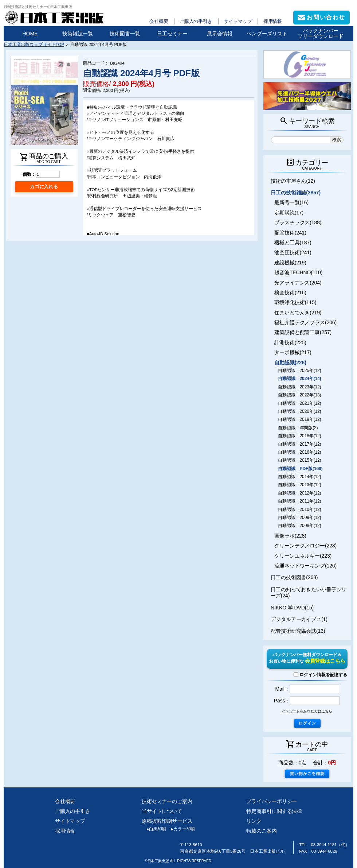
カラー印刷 (181, 829)
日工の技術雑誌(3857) (296, 193)
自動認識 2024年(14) (299, 379)
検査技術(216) (290, 292)
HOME (30, 34)
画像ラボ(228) (290, 536)
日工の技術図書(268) (294, 577)
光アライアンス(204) (298, 283)
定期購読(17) (289, 213)
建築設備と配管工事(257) (303, 332)
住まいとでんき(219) (298, 313)
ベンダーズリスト (267, 34)
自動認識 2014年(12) (299, 477)
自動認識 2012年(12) (299, 493)
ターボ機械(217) (293, 352)
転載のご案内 (261, 831)
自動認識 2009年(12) (299, 518)
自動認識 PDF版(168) (300, 469)
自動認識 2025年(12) (299, 371)
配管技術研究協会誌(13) (298, 631)
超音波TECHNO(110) (298, 272)
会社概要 (159, 21)
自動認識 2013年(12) (299, 485)
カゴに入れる (44, 187)
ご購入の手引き (196, 21)
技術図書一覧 (125, 34)
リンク (254, 821)
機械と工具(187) (293, 243)
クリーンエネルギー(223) (303, 556)
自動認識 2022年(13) (299, 395)
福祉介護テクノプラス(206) (305, 322)
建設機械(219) (290, 263)
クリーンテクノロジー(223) (305, 546)
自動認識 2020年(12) (299, 411)
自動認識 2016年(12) (299, 452)
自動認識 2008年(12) (299, 526)
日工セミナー (172, 34)
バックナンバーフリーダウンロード (321, 33)
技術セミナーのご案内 (167, 801)
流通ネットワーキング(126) (305, 566)
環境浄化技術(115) (295, 302)
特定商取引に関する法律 (274, 811)
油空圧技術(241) (293, 252)
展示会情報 (220, 34)
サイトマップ (238, 21)
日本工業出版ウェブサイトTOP (34, 44)
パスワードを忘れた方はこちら (307, 711)
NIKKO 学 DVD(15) (292, 608)
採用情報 (273, 21)
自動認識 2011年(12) (299, 501)
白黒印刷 (154, 829)
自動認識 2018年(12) (299, 436)
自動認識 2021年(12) (299, 403)
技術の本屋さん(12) (293, 181)
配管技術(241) (290, 233)
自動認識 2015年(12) (299, 460)
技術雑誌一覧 (78, 34)
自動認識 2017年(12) (299, 444)
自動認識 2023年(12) (299, 387)
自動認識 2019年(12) (299, 419)
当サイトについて (162, 811)
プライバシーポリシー (272, 801)
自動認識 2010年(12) (299, 509)
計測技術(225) (290, 342)
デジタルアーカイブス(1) (299, 619)
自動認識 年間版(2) (298, 428)
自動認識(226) (290, 363)
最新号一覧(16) (291, 202)
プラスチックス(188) (298, 222)
